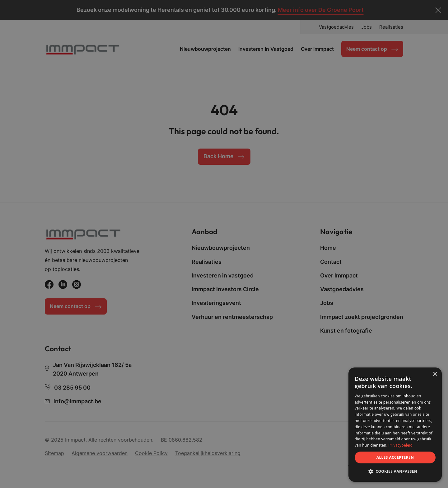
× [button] (435, 374)
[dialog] (395, 425)
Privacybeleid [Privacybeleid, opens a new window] (401, 445)
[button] (395, 471)
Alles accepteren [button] (395, 457)
